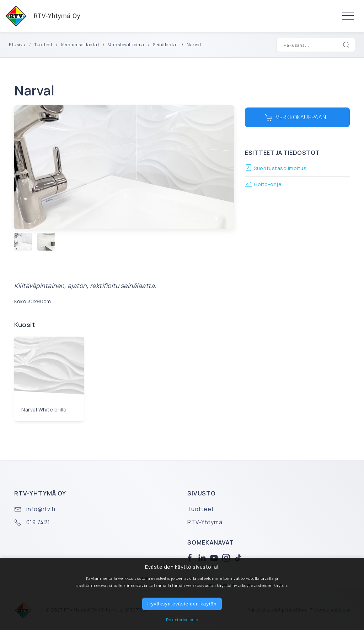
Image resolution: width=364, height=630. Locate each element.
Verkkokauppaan (296, 117)
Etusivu (17, 45)
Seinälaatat (165, 45)
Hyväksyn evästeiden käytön (182, 604)
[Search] (346, 45)
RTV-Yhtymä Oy (40, 16)
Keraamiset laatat (80, 45)
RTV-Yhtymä (205, 522)
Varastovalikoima (126, 45)
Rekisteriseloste (182, 619)
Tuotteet (43, 45)
